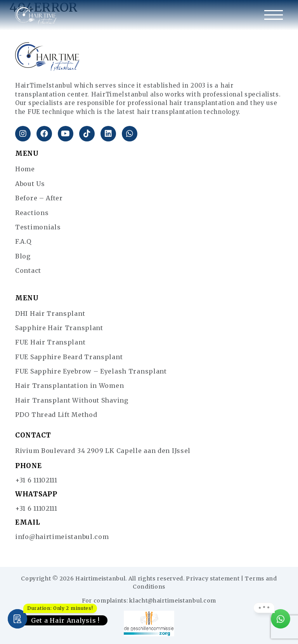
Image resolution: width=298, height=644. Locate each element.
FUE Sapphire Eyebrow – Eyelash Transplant (91, 371)
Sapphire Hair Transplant (59, 328)
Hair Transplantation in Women (69, 386)
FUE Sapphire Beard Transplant (69, 357)
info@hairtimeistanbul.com (62, 537)
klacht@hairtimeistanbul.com (173, 601)
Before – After (39, 198)
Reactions (32, 213)
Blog (23, 256)
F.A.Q (23, 241)
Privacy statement (213, 579)
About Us (30, 184)
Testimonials (38, 227)
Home (25, 169)
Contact (28, 270)
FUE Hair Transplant (50, 342)
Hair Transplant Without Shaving (72, 400)
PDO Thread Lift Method (56, 415)
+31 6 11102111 (36, 480)
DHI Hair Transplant (50, 313)
